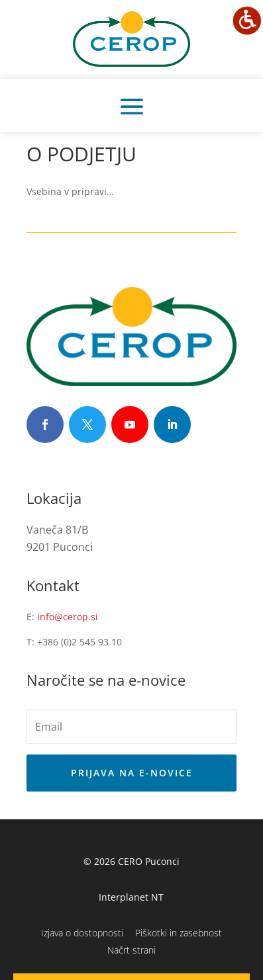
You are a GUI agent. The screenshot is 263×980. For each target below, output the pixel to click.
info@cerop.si (68, 617)
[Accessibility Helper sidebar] (247, 20)
